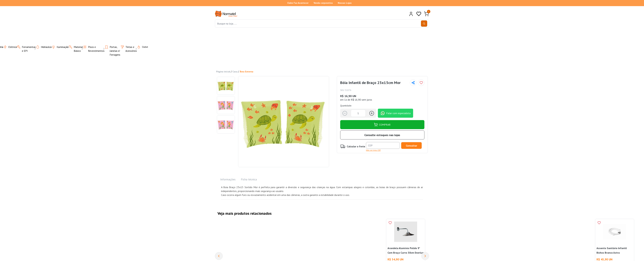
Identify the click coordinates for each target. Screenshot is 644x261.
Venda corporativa (323, 3)
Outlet (140, 47)
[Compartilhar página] (413, 83)
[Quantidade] (358, 113)
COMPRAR (382, 125)
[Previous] (219, 256)
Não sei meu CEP (373, 150)
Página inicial (223, 72)
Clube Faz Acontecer (298, 3)
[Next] (425, 256)
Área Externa (246, 72)
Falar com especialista (395, 113)
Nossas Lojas (345, 3)
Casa (235, 72)
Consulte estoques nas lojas (382, 135)
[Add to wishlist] (421, 83)
